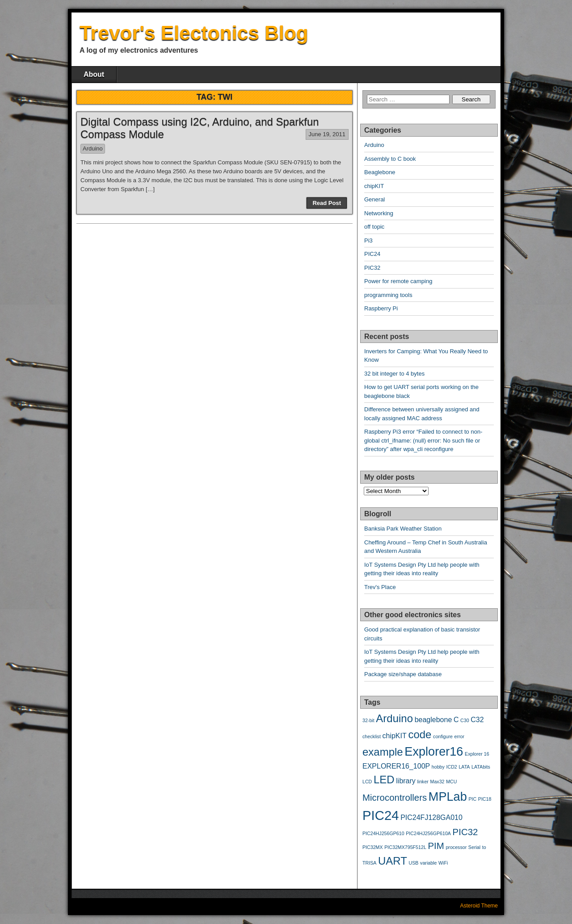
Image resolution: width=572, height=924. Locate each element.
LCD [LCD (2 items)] (367, 782)
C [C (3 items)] (456, 720)
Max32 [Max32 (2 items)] (437, 782)
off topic (374, 227)
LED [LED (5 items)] (384, 780)
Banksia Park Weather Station (403, 529)
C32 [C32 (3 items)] (477, 720)
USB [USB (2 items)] (414, 863)
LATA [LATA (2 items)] (464, 767)
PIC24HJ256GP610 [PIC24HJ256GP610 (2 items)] (383, 833)
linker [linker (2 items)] (423, 782)
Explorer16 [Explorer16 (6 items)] (434, 751)
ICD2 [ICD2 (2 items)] (452, 767)
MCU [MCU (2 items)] (451, 782)
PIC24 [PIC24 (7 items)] (381, 815)
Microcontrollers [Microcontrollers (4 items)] (395, 797)
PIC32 (372, 268)
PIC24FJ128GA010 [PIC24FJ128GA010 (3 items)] (431, 817)
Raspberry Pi (381, 308)
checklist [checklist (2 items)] (372, 736)
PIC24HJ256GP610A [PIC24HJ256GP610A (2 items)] (428, 833)
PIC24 (372, 254)
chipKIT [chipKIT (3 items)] (395, 736)
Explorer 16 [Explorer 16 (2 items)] (477, 754)
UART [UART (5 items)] (393, 861)
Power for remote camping (398, 281)
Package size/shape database (403, 674)
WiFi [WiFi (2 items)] (443, 863)
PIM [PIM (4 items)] (436, 846)
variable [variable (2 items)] (428, 863)
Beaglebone (380, 172)
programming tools (388, 295)
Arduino (93, 148)
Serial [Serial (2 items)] (474, 847)
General (374, 199)
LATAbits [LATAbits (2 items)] (481, 767)
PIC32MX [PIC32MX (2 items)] (373, 847)
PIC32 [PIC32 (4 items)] (465, 832)
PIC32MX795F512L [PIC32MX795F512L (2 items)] (405, 847)
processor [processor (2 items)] (456, 847)
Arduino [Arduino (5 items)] (394, 718)
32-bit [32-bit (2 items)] (368, 720)
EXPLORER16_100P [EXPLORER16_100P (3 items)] (396, 766)
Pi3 (368, 240)
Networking (379, 213)
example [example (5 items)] (383, 752)
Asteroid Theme (479, 906)
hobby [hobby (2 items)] (438, 767)
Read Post (327, 203)
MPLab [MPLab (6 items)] (448, 796)
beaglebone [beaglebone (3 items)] (433, 720)
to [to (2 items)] (484, 847)
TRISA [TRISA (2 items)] (369, 863)
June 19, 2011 (327, 134)
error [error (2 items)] (460, 736)
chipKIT (374, 186)
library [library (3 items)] (406, 781)
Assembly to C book (390, 159)
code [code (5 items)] (420, 734)
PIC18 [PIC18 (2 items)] (485, 799)
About (94, 74)
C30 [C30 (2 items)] (465, 720)
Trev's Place (380, 587)
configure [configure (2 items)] (443, 736)
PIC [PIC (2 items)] (472, 799)
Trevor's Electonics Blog (194, 33)
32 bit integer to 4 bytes (394, 374)
